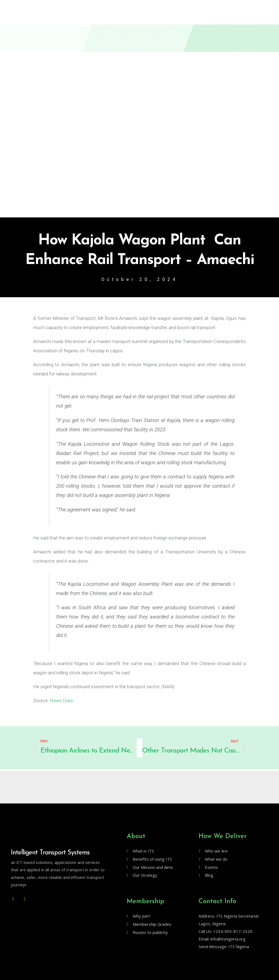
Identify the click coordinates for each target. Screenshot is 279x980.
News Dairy (61, 700)
